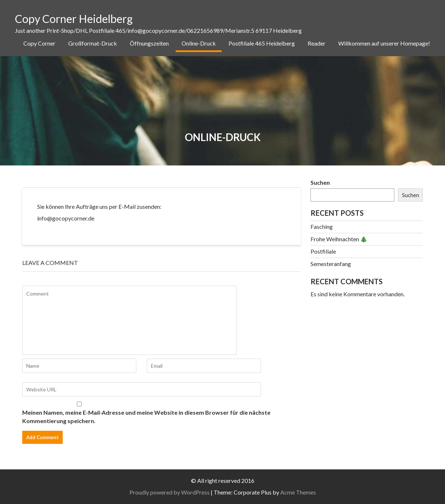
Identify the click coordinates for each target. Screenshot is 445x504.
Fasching (322, 226)
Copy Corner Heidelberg (74, 19)
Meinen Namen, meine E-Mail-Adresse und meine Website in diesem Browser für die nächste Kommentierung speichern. (146, 417)
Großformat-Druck (93, 43)
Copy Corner (39, 43)
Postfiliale (323, 251)
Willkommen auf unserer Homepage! (384, 43)
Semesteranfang (331, 264)
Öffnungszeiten (149, 43)
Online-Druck (199, 43)
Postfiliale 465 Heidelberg (262, 43)
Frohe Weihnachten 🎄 (339, 239)
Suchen (320, 182)
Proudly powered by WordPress (169, 492)
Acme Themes (298, 492)
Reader (317, 43)
